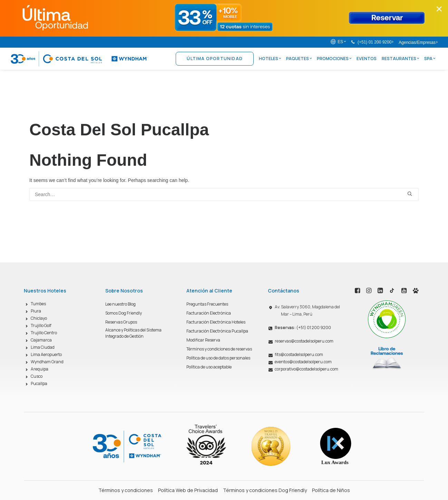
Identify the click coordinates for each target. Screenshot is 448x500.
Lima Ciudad (43, 347)
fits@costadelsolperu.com (299, 354)
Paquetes (299, 59)
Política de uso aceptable (209, 367)
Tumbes (38, 304)
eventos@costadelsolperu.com (303, 362)
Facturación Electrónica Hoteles (216, 322)
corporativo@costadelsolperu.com (306, 369)
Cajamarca (41, 340)
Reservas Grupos (121, 322)
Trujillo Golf (41, 325)
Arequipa (40, 369)
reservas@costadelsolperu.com (304, 341)
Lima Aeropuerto (46, 354)
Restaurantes (400, 59)
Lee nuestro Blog (120, 304)
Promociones (334, 59)
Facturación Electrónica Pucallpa (217, 331)
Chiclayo (39, 318)
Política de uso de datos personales (218, 358)
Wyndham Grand (47, 362)
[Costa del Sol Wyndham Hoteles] (79, 59)
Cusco (37, 376)
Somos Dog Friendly (124, 313)
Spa (430, 59)
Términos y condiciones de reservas (219, 349)
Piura (36, 311)
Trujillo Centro (44, 333)
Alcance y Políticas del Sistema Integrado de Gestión (133, 333)
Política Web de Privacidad (188, 490)
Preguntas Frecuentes (207, 304)
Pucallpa (39, 383)
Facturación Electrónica (209, 313)
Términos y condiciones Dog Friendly (265, 490)
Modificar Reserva (203, 340)
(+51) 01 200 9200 (375, 42)
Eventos (367, 59)
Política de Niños (331, 490)
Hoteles (270, 59)
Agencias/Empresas (418, 42)
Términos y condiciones (126, 490)
